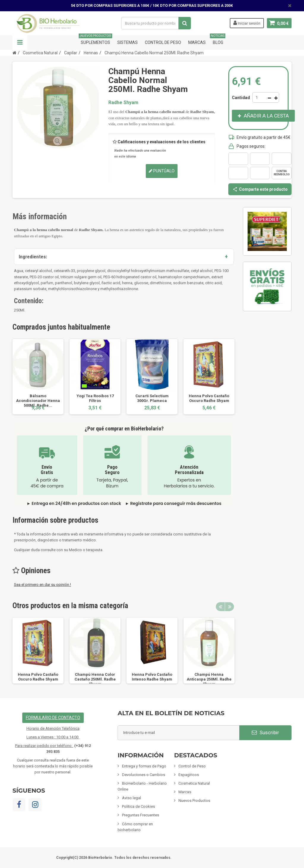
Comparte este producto (260, 189)
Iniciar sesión (247, 23)
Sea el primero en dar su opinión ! (42, 585)
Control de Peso (163, 42)
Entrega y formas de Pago (144, 766)
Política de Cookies (138, 806)
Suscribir (265, 732)
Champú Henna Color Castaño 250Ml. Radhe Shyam (95, 679)
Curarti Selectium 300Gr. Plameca (152, 398)
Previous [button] (220, 607)
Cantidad (241, 98)
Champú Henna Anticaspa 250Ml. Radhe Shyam (209, 679)
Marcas (197, 42)
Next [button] (229, 607)
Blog (218, 40)
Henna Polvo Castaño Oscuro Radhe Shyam (209, 398)
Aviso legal (132, 798)
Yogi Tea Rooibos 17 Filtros (95, 398)
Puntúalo (162, 171)
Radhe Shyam (123, 102)
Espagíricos (189, 775)
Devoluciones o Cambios (144, 775)
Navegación (20, 42)
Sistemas (128, 42)
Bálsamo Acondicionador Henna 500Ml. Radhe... (38, 401)
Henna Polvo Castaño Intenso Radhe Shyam (152, 677)
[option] (38, 377)
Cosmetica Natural (194, 783)
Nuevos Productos (194, 801)
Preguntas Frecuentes (141, 815)
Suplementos (95, 40)
